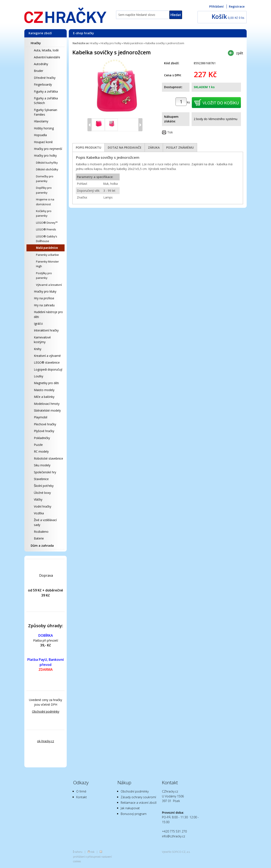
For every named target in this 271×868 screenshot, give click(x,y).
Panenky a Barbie (47, 255)
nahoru (78, 852)
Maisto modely (44, 390)
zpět (240, 53)
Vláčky (38, 499)
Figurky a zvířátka (46, 91)
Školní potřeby (44, 486)
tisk (93, 852)
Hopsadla (40, 135)
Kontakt (82, 797)
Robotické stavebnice (48, 458)
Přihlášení (216, 6)
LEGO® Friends (46, 229)
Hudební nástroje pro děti (48, 314)
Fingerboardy (43, 84)
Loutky (39, 376)
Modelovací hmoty (47, 404)
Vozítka (39, 513)
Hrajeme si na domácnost (45, 202)
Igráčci (38, 324)
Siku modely (42, 465)
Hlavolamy (41, 121)
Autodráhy (41, 64)
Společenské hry (45, 472)
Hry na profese (44, 298)
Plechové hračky (45, 424)
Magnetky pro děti (46, 383)
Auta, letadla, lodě (46, 50)
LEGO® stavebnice (47, 362)
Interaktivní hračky (46, 330)
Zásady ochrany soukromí (138, 797)
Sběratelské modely (47, 410)
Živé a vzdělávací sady (45, 522)
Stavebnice (41, 479)
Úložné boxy (42, 493)
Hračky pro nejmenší (48, 149)
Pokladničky (42, 438)
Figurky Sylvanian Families (46, 112)
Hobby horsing (44, 128)
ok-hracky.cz (46, 741)
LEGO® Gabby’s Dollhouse (47, 239)
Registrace (237, 6)
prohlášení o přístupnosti (87, 857)
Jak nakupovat (130, 808)
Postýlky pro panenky (44, 275)
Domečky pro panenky (45, 179)
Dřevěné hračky (45, 78)
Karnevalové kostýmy (42, 340)
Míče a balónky (44, 397)
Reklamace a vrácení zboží (139, 803)
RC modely (41, 451)
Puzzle (38, 445)
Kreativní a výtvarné (47, 356)
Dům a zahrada (42, 546)
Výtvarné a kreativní (49, 285)
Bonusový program (134, 814)
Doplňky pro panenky (44, 190)
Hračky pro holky (45, 155)
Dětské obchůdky (47, 169)
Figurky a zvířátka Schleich (46, 101)
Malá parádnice (47, 248)
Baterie (39, 538)
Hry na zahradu (44, 305)
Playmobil (41, 417)
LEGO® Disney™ (47, 223)
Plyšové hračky (44, 431)
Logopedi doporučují (48, 369)
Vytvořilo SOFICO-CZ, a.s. (176, 852)
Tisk (170, 132)
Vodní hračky (43, 506)
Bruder (39, 71)
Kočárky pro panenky (44, 213)
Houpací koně (43, 142)
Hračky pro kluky (45, 291)
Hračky (36, 43)
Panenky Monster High (47, 264)
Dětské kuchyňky (47, 163)
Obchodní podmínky (46, 711)
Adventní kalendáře (47, 57)
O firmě (81, 791)
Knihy (38, 349)
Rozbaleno (41, 532)
